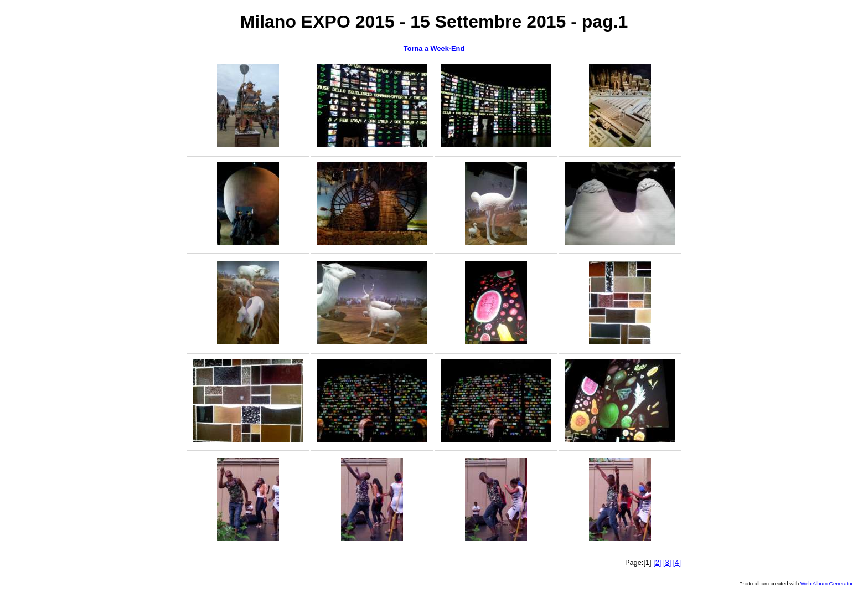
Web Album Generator (827, 583)
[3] (667, 562)
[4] (677, 562)
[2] (657, 562)
